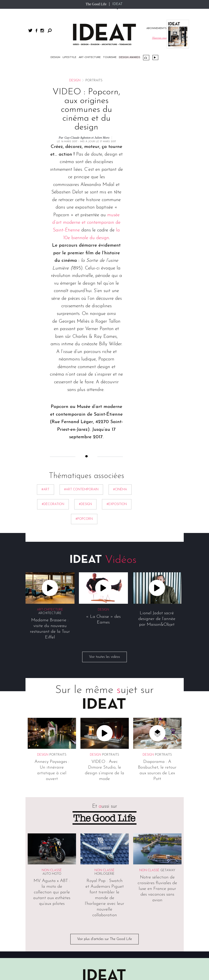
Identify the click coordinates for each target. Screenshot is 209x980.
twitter (30, 30)
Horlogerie (104, 874)
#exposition (117, 504)
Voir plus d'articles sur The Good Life (104, 939)
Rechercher (50, 31)
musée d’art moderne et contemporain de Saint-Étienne (86, 223)
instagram (42, 31)
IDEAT (117, 4)
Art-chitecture (90, 57)
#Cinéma (120, 490)
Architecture (50, 613)
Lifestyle (69, 57)
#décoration (53, 504)
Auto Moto (52, 874)
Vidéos (155, 57)
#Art (45, 490)
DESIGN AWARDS (130, 57)
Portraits (58, 755)
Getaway (168, 870)
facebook (36, 31)
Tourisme (110, 57)
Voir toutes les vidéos (104, 657)
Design (55, 57)
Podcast (146, 58)
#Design (85, 504)
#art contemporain (81, 490)
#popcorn (84, 519)
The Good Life (96, 4)
